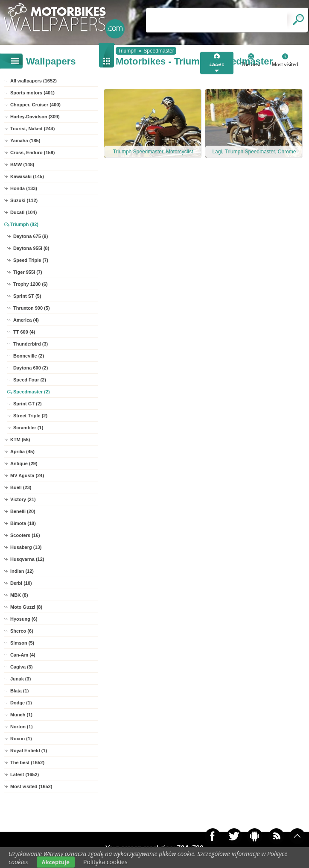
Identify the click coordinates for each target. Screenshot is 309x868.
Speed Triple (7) (31, 260)
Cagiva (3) (22, 667)
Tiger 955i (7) (28, 272)
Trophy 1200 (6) (31, 284)
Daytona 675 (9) (31, 236)
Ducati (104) (23, 212)
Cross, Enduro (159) (33, 152)
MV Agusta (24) (27, 475)
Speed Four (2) (30, 380)
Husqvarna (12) (27, 559)
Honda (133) (24, 188)
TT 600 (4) (24, 332)
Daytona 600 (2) (31, 368)
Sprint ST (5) (27, 296)
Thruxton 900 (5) (32, 308)
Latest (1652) (25, 774)
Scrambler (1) (28, 428)
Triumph (127, 51)
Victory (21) (23, 499)
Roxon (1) (21, 739)
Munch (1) (21, 715)
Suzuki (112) (24, 200)
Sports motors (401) (32, 93)
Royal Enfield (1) (29, 751)
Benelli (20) (23, 511)
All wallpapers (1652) (34, 81)
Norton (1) (22, 727)
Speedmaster (159, 51)
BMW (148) (22, 164)
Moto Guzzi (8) (26, 607)
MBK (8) (19, 595)
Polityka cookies (105, 862)
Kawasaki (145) (27, 176)
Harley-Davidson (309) (35, 117)
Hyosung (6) (24, 619)
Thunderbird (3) (31, 344)
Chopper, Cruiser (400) (35, 105)
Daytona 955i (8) (31, 248)
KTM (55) (20, 440)
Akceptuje (56, 862)
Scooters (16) (25, 535)
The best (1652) (27, 762)
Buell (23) (21, 487)
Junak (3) (20, 679)
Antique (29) (24, 463)
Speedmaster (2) (32, 392)
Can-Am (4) (23, 655)
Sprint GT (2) (28, 404)
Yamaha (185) (25, 141)
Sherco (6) (22, 631)
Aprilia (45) (22, 452)
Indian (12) (22, 571)
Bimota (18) (23, 523)
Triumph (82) (24, 224)
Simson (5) (22, 643)
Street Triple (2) (30, 416)
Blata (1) (19, 691)
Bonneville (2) (29, 356)
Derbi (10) (21, 583)
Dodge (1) (21, 703)
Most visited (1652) (31, 786)
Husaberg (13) (26, 547)
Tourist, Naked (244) (32, 129)
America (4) (26, 320)
